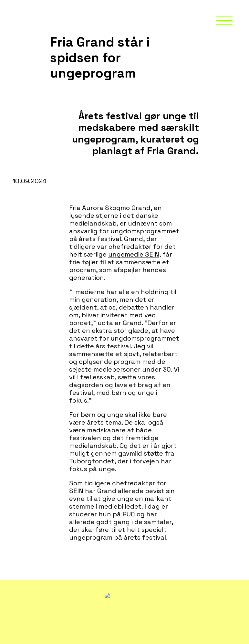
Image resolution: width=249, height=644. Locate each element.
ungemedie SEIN (134, 254)
